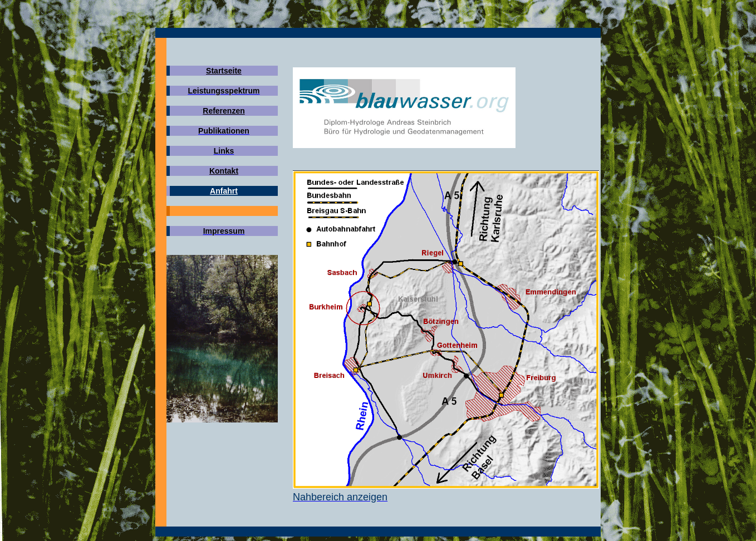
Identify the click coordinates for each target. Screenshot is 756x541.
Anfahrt (224, 191)
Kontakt (224, 171)
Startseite (224, 71)
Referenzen (224, 111)
